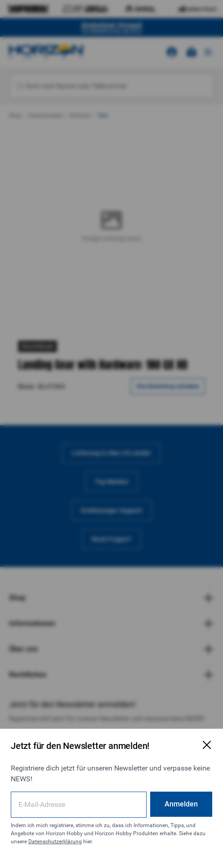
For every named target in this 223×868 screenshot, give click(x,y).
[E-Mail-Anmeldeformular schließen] (207, 745)
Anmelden (181, 804)
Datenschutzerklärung (55, 841)
